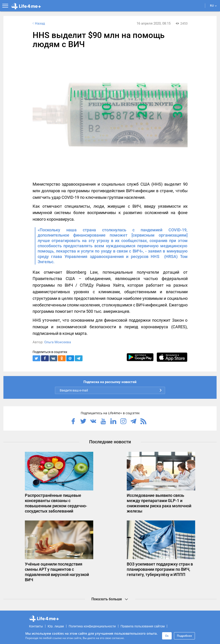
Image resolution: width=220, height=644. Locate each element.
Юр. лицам (56, 626)
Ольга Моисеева (58, 342)
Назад (38, 23)
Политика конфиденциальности (92, 626)
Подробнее (184, 636)
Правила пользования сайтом (143, 626)
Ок (167, 636)
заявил (155, 251)
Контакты (36, 626)
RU (213, 6)
